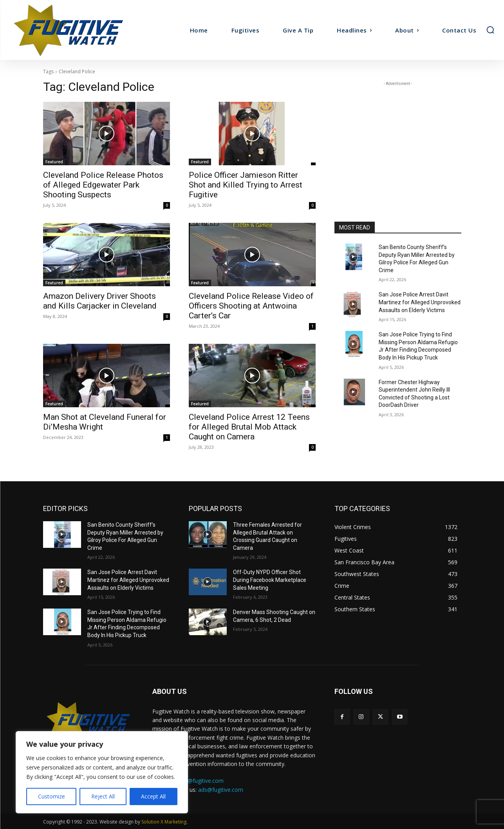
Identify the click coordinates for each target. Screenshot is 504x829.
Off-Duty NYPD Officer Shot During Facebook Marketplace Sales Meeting (270, 580)
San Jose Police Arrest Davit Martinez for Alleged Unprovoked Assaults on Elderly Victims (420, 302)
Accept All (153, 796)
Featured (54, 162)
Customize (51, 796)
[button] (490, 30)
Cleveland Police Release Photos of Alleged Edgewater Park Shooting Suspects (103, 185)
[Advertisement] (398, 137)
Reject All (103, 796)
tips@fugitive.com (201, 781)
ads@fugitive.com (221, 790)
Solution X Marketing (164, 822)
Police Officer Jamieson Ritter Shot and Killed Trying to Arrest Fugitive (246, 185)
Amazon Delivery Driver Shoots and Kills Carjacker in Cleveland (100, 301)
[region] (102, 772)
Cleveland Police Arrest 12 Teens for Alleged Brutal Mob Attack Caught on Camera (249, 427)
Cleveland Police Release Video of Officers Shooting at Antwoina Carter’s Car (251, 306)
